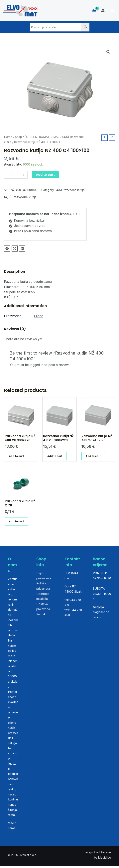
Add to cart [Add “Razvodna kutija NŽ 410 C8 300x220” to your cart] (55, 457)
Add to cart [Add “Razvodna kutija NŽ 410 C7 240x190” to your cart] (93, 457)
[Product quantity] (16, 175)
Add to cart (45, 175)
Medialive (105, 859)
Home (8, 137)
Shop (18, 137)
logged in (37, 365)
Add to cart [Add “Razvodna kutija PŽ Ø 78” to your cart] (17, 523)
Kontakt (42, 616)
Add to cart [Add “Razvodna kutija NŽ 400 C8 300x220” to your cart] (17, 457)
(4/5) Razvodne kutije (70, 190)
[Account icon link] (103, 10)
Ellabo (39, 316)
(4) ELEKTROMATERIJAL (42, 137)
